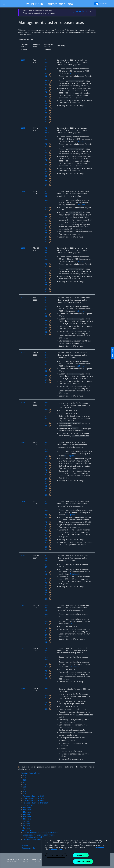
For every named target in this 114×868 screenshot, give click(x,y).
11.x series (27, 819)
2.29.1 (25, 787)
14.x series (27, 814)
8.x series (27, 821)
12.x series (27, 817)
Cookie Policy (98, 860)
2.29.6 (25, 775)
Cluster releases (27, 805)
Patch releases (26, 830)
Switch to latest (81, 11)
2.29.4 (25, 780)
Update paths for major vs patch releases (39, 835)
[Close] (106, 853)
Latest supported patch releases (36, 839)
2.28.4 (25, 794)
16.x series (27, 810)
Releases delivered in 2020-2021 (36, 803)
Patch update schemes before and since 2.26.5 (41, 837)
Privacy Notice (56, 862)
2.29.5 (25, 778)
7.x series (27, 823)
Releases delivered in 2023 (33, 798)
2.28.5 (25, 791)
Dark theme (103, 4)
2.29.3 (25, 782)
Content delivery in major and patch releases (40, 833)
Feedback (113, 353)
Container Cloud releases (30, 773)
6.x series (27, 826)
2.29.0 (25, 789)
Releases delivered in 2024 (33, 796)
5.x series (27, 828)
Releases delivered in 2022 (33, 801)
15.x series (27, 812)
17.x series (27, 807)
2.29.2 (25, 785)
